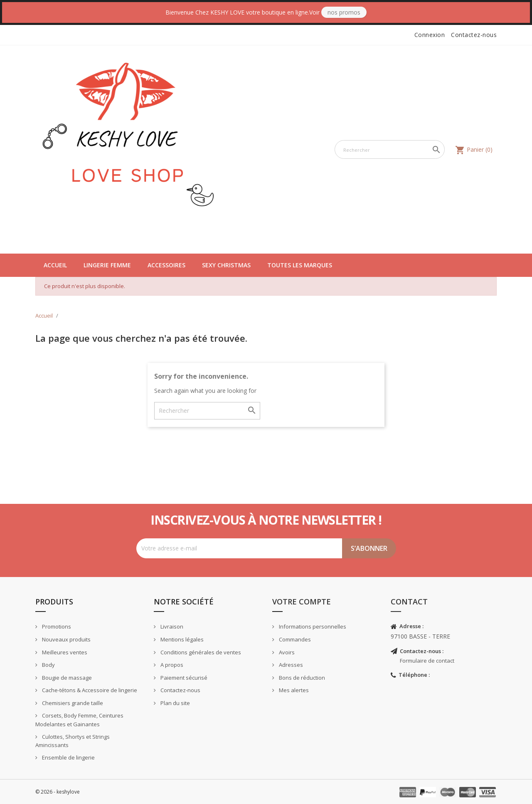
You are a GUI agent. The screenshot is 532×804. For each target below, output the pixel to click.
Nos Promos (344, 12)
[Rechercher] (390, 149)
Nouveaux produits (66, 639)
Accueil (55, 265)
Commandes (294, 639)
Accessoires (166, 265)
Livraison (171, 626)
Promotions (56, 626)
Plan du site (175, 703)
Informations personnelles (312, 626)
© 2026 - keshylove (58, 792)
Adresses (290, 665)
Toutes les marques (300, 265)
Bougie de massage (66, 678)
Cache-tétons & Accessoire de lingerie (89, 690)
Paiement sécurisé (183, 678)
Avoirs (286, 652)
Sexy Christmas (226, 265)
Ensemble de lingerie (68, 757)
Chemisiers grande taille (72, 703)
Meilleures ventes (64, 652)
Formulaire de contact (427, 661)
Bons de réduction (301, 678)
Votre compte (302, 602)
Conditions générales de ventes (200, 652)
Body (48, 665)
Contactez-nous (474, 35)
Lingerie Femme (107, 265)
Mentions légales (181, 639)
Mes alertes (293, 690)
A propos (171, 665)
